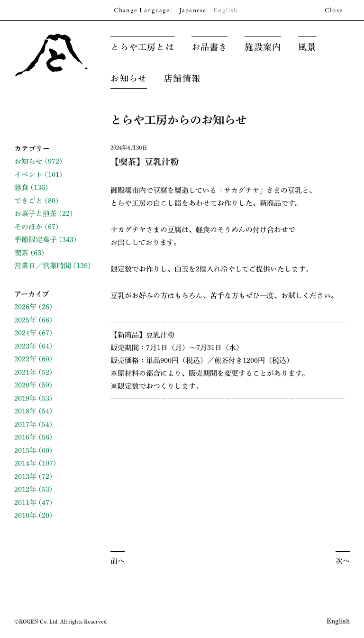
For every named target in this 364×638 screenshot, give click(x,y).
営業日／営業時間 (43, 266)
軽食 (21, 187)
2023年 (25, 346)
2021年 (25, 372)
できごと (28, 201)
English (338, 621)
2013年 (25, 477)
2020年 (25, 385)
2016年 (25, 437)
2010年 (25, 515)
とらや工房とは (142, 47)
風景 (307, 47)
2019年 (25, 398)
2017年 (25, 424)
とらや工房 (51, 55)
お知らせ (129, 78)
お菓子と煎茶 (36, 214)
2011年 (25, 503)
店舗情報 (182, 78)
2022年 (25, 359)
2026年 (25, 307)
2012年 (25, 489)
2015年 (25, 451)
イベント (28, 175)
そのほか (28, 227)
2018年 (25, 411)
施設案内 (263, 47)
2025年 (25, 320)
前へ (118, 561)
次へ (343, 561)
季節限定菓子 (36, 240)
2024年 (25, 333)
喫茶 (21, 253)
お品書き (210, 47)
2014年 (25, 463)
